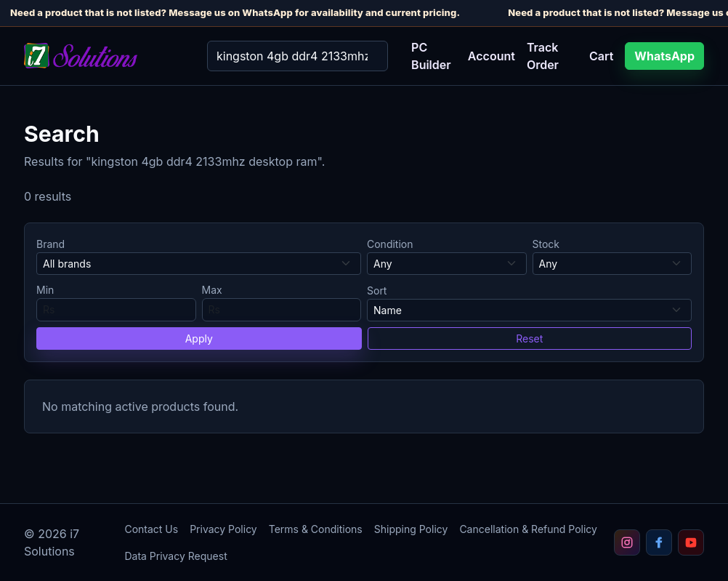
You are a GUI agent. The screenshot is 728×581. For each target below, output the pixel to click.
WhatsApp (664, 56)
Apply (199, 338)
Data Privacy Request (175, 556)
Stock (546, 244)
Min (45, 290)
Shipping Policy (411, 529)
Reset (529, 338)
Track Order (543, 56)
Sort (377, 290)
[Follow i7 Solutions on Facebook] (659, 542)
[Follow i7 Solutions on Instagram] (627, 542)
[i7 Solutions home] (104, 56)
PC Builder (431, 56)
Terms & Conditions (316, 529)
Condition (390, 244)
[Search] (298, 56)
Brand (50, 244)
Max (212, 290)
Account (492, 56)
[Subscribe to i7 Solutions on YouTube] (691, 542)
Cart (601, 56)
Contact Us (151, 529)
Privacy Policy (223, 529)
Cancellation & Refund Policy (528, 529)
